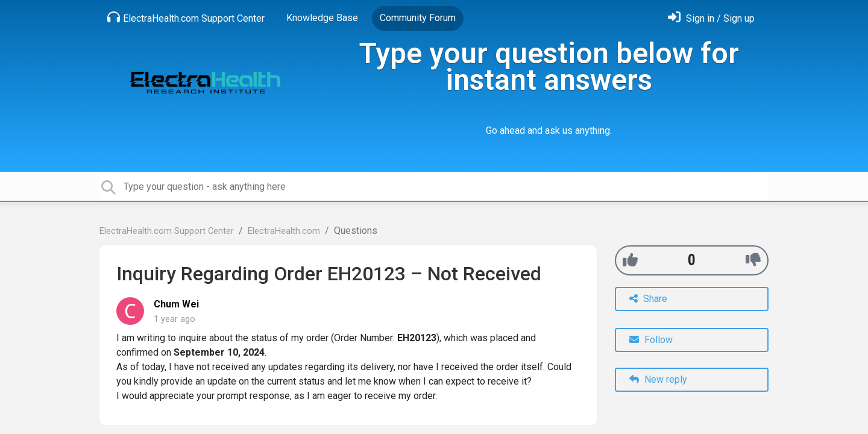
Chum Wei (176, 304)
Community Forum (418, 18)
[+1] (630, 260)
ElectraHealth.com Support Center (186, 17)
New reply (658, 379)
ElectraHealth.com (284, 231)
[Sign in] (711, 18)
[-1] (753, 260)
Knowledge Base (322, 18)
